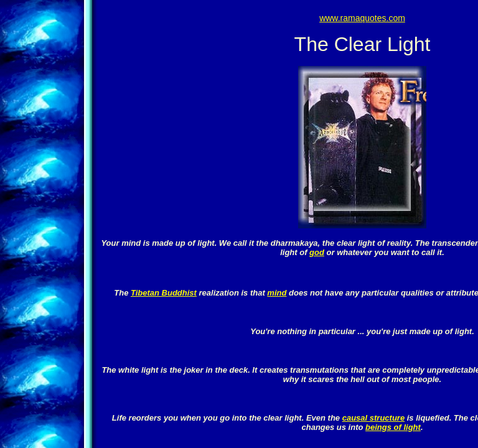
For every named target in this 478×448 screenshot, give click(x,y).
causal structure (373, 418)
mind (277, 293)
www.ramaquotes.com (362, 18)
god (317, 252)
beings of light (393, 427)
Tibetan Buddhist (164, 293)
